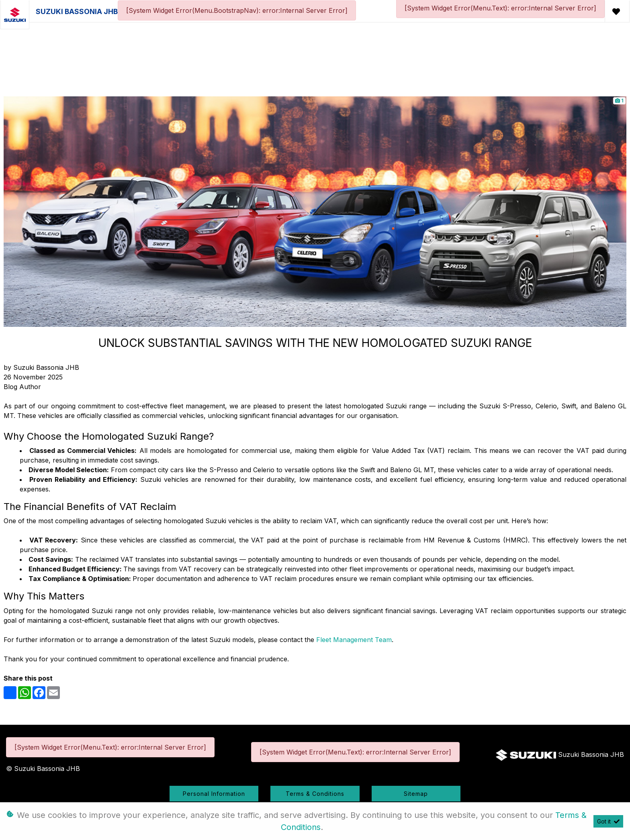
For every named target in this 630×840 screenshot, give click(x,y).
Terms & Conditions (315, 794)
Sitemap (416, 794)
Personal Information (214, 794)
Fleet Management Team (354, 640)
